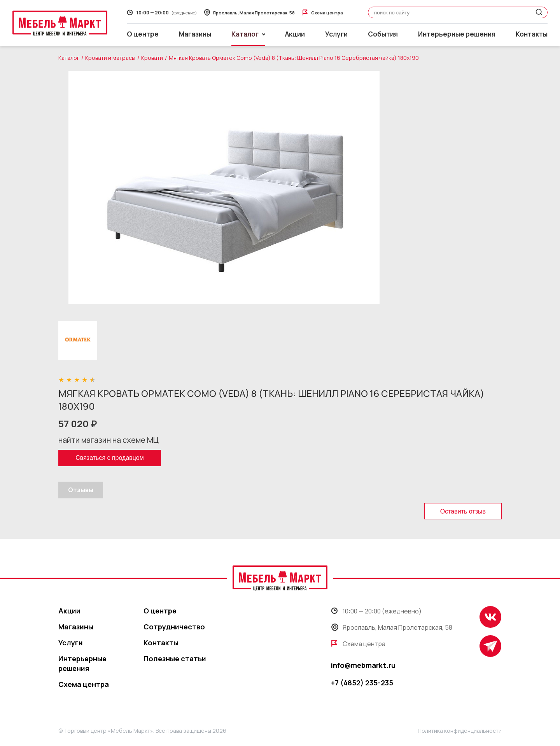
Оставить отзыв (463, 511)
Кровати (152, 58)
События (383, 34)
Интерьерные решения (457, 34)
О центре (143, 34)
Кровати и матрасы (110, 58)
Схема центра (84, 684)
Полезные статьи (175, 659)
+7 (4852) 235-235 (362, 683)
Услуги (336, 34)
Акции (295, 34)
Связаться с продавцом (109, 458)
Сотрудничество (174, 627)
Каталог (69, 58)
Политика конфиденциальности (460, 731)
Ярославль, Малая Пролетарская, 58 (392, 627)
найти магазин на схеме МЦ (108, 440)
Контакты (532, 34)
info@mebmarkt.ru (363, 665)
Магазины (195, 34)
